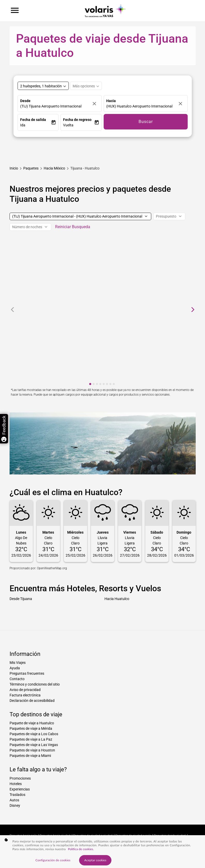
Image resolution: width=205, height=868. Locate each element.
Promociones (20, 778)
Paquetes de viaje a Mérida (31, 728)
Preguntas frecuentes (27, 673)
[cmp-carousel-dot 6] (107, 384)
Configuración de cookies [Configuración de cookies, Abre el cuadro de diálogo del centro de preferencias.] (53, 860)
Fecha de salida (33, 120)
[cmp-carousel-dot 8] (114, 384)
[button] (36, 125)
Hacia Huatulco (117, 599)
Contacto (17, 679)
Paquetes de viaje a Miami (30, 756)
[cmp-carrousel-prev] (12, 310)
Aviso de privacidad (25, 690)
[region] (103, 852)
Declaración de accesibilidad (32, 701)
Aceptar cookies (95, 860)
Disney (15, 805)
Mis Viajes (18, 663)
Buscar (146, 122)
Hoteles (16, 784)
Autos (14, 800)
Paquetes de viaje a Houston (32, 750)
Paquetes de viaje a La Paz (31, 739)
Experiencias (20, 789)
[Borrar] (96, 103)
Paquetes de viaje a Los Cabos (34, 734)
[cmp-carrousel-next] (193, 310)
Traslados (17, 795)
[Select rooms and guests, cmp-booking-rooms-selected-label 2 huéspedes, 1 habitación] (43, 86)
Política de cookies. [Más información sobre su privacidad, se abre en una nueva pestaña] (81, 849)
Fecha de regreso (77, 120)
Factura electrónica (25, 695)
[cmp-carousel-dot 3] (97, 384)
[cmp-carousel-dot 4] (100, 384)
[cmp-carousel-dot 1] (90, 384)
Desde (25, 101)
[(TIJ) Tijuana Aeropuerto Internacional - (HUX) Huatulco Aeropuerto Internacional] (80, 216)
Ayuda (15, 668)
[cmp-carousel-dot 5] (104, 384)
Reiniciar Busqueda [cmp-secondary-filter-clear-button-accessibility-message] (73, 227)
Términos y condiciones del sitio (35, 684)
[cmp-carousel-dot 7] (110, 384)
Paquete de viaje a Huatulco (32, 723)
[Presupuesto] (169, 216)
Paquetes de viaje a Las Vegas (34, 745)
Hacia (111, 101)
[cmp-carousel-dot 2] (94, 384)
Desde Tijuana (21, 599)
